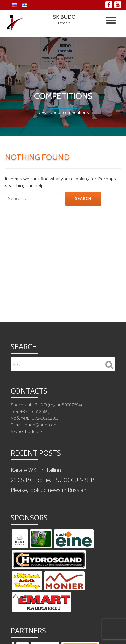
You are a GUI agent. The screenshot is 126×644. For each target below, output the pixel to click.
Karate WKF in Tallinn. (36, 470)
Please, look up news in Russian (49, 490)
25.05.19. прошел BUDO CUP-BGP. (53, 480)
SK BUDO (64, 17)
